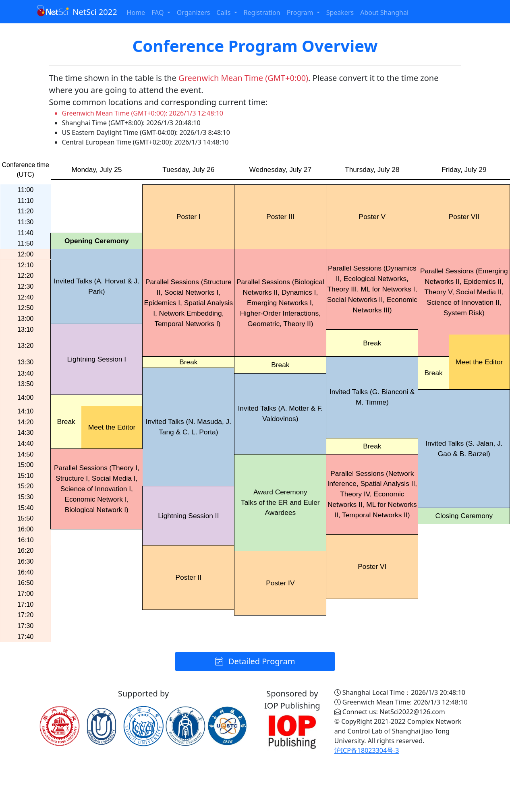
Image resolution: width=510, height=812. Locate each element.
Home (136, 12)
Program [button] (301, 12)
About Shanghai (384, 12)
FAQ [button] (159, 12)
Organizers (194, 12)
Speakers (340, 12)
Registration (262, 12)
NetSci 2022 (77, 11)
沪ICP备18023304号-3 (367, 750)
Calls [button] (224, 12)
